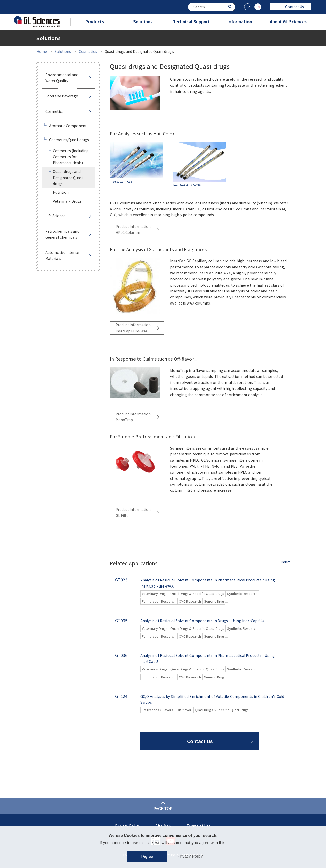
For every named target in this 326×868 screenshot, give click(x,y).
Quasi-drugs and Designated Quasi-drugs (69, 178)
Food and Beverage (62, 96)
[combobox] (212, 7)
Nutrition (61, 192)
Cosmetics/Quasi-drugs (69, 140)
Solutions (143, 21)
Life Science (55, 216)
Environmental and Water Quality (62, 78)
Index (285, 562)
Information (240, 21)
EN (258, 7)
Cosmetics (88, 51)
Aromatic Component (68, 126)
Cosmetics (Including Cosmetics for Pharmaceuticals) (71, 157)
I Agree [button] (147, 857)
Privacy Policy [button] (190, 856)
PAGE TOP (163, 808)
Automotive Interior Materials (62, 255)
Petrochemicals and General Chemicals (62, 234)
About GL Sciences (288, 21)
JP (248, 7)
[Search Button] (231, 6)
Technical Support (191, 21)
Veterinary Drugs (67, 201)
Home (42, 51)
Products (95, 21)
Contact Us (291, 7)
